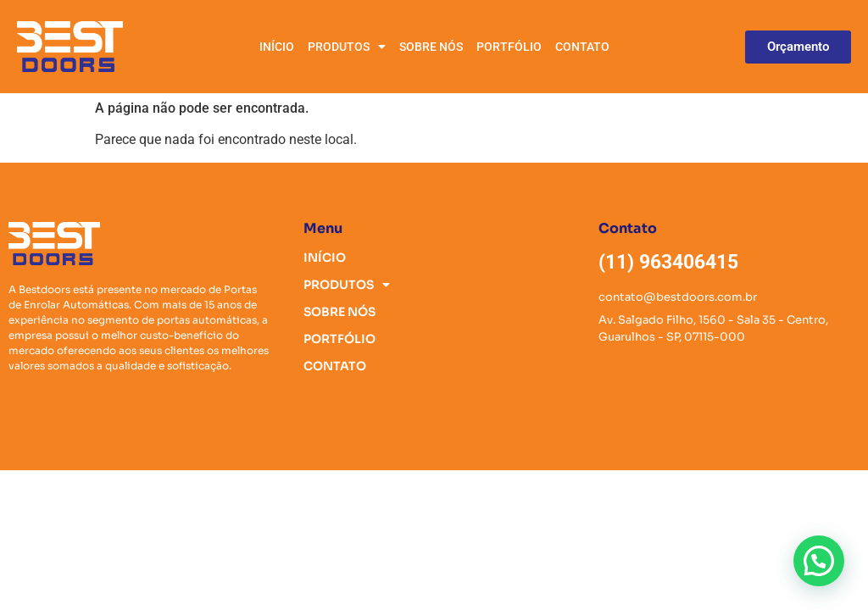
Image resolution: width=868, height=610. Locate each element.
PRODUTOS (347, 47)
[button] (819, 561)
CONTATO (582, 47)
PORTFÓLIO (509, 47)
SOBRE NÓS (431, 47)
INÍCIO (277, 47)
